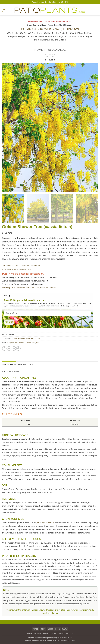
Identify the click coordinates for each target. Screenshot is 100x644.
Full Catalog (56, 50)
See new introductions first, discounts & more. (36, 287)
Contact (54, 633)
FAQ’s (46, 633)
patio (34, 343)
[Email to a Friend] (14, 348)
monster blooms (25, 343)
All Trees (14, 338)
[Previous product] (53, 55)
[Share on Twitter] (9, 348)
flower (16, 343)
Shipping (38, 633)
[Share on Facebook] (4, 348)
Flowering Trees (24, 338)
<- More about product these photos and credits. (17, 269)
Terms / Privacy (66, 633)
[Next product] (47, 55)
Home (39, 50)
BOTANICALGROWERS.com (50, 29)
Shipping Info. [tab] (26, 364)
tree (38, 343)
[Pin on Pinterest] (18, 348)
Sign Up (8, 296)
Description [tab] (9, 364)
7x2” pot (9, 343)
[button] (4, 10)
